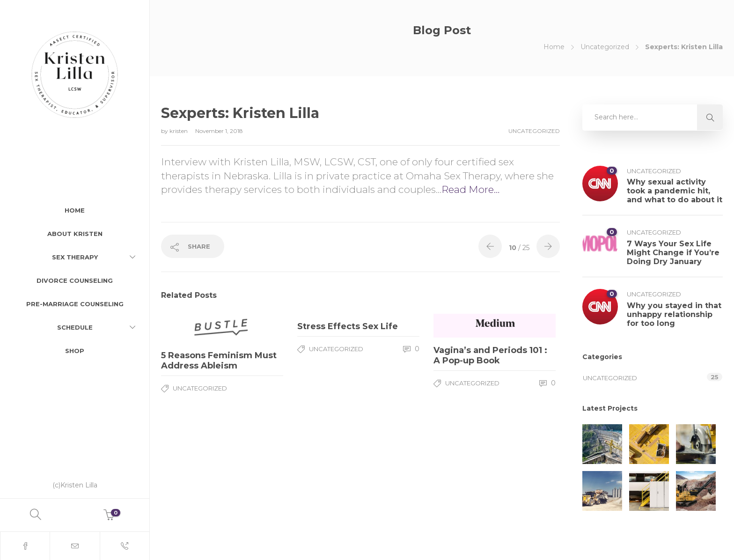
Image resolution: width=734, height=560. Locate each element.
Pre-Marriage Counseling (75, 304)
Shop (75, 351)
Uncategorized (605, 47)
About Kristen (75, 234)
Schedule (75, 327)
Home (75, 210)
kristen (179, 131)
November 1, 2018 (219, 131)
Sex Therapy (75, 257)
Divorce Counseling (75, 280)
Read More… (470, 189)
